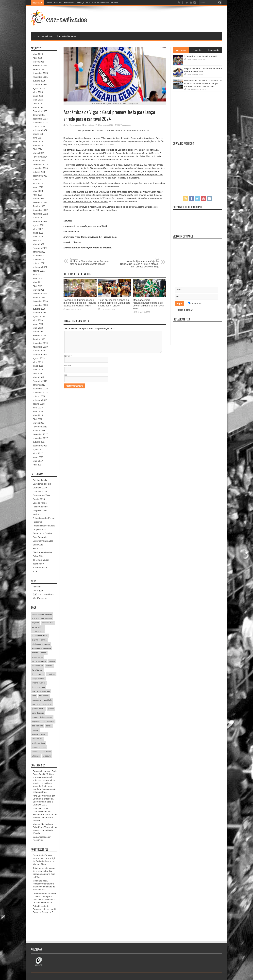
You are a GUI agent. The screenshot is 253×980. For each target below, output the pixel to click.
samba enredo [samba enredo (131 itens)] (48, 721)
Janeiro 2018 (39, 430)
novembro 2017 (40, 438)
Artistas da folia (40, 480)
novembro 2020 (40, 305)
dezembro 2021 (40, 256)
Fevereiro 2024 (40, 157)
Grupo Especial (40, 510)
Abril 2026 (38, 58)
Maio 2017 (38, 461)
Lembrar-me (195, 304)
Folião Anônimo (40, 507)
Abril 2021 (38, 286)
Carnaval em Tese (42, 495)
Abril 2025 (38, 104)
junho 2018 (38, 411)
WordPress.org (40, 598)
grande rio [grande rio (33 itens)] (51, 674)
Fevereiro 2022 (40, 248)
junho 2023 (38, 187)
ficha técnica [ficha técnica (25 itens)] (37, 670)
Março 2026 (39, 62)
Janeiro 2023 (39, 206)
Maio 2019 (38, 370)
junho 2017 (38, 457)
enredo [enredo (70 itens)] (35, 653)
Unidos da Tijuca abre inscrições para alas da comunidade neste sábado (90, 262)
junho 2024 (38, 142)
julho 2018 (38, 408)
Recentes (197, 50)
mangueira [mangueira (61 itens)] (36, 700)
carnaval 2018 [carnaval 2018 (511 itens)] (48, 623)
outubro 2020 (39, 309)
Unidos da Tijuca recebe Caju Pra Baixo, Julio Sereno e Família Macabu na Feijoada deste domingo (139, 263)
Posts (38, 590)
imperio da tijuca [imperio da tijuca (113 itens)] (39, 683)
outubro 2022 (39, 218)
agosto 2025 (39, 88)
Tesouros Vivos (40, 568)
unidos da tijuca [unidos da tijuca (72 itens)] (38, 743)
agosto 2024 (39, 134)
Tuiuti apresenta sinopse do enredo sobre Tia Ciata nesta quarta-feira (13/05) (114, 303)
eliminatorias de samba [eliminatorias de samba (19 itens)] (42, 648)
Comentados (214, 50)
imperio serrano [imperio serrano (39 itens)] (38, 687)
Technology (38, 564)
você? (36, 571)
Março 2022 (39, 244)
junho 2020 (38, 324)
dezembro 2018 (40, 389)
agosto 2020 (39, 316)
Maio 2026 (38, 54)
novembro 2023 (40, 168)
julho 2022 (38, 229)
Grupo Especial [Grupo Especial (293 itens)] (38, 679)
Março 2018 (39, 423)
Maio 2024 (38, 145)
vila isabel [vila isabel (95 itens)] (36, 756)
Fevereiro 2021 (40, 294)
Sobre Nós (38, 556)
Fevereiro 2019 (40, 381)
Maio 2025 (38, 100)
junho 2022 (38, 233)
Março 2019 (39, 377)
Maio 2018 (38, 415)
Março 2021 (39, 290)
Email (67, 366)
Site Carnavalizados (42, 552)
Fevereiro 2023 (40, 202)
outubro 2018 (39, 396)
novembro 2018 (40, 392)
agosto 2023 (39, 180)
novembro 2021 (40, 259)
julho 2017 (38, 453)
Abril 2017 (38, 465)
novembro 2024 (40, 123)
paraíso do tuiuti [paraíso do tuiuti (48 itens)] (39, 709)
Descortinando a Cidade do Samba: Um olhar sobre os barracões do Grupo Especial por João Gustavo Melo (203, 83)
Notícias (91, 125)
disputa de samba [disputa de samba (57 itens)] (39, 640)
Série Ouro (38, 545)
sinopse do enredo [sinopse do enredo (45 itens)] (40, 734)
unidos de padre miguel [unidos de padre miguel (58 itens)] (42, 752)
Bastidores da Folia (42, 484)
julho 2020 (38, 320)
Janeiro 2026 (39, 69)
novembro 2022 (40, 214)
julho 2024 (38, 138)
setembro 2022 (40, 221)
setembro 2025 (40, 85)
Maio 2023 (38, 191)
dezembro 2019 (40, 343)
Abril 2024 (38, 149)
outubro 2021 (39, 263)
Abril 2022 (38, 240)
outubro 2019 (39, 351)
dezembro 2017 (40, 434)
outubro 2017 (39, 442)
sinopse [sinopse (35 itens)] (35, 730)
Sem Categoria (40, 537)
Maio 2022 (38, 237)
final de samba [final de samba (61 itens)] (38, 674)
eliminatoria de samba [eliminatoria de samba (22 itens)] (41, 644)
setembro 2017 (40, 446)
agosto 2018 (39, 404)
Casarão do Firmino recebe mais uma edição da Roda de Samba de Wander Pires (80, 303)
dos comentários (43, 594)
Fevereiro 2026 (40, 66)
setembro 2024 (40, 130)
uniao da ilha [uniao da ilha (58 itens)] (37, 739)
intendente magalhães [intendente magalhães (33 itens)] (41, 691)
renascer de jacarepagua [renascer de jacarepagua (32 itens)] (42, 717)
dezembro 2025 (40, 73)
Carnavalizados (75, 125)
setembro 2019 (40, 354)
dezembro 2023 (40, 164)
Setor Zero (38, 549)
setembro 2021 (40, 267)
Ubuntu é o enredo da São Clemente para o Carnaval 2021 (43, 802)
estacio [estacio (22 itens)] (52, 661)
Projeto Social (39, 530)
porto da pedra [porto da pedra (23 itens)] (38, 713)
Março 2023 (39, 199)
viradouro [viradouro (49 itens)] (47, 756)
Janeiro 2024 (39, 161)
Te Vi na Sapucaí (41, 560)
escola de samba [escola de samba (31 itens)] (39, 661)
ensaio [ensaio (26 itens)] (43, 653)
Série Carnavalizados (43, 541)
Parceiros (37, 522)
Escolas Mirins (40, 503)
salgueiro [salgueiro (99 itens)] (36, 721)
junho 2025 (38, 96)
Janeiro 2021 (39, 297)
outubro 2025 (39, 81)
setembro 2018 (40, 400)
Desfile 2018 (39, 499)
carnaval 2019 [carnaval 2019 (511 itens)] (38, 627)
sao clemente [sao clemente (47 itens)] (38, 726)
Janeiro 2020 (39, 339)
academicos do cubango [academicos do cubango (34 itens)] (42, 614)
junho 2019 (38, 366)
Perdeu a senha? (185, 310)
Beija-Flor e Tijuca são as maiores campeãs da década (45, 817)
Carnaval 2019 (40, 488)
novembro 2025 (40, 77)
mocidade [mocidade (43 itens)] (48, 700)
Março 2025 (39, 107)
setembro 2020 (40, 313)
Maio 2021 (38, 282)
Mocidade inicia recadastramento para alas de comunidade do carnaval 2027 (148, 304)
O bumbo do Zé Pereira (44, 518)
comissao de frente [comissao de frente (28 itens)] (40, 636)
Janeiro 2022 (39, 252)
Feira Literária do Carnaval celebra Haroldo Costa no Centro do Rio (45, 909)
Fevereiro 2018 (40, 427)
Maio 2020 (38, 328)
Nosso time (38, 840)
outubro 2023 (39, 172)
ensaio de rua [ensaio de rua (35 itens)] (38, 657)
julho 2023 (38, 183)
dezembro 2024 (40, 119)
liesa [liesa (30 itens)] (34, 696)
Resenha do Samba (42, 533)
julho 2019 (38, 362)
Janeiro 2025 (39, 115)
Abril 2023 (38, 195)
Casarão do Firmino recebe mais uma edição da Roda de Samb (74, 2)
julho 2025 (38, 92)
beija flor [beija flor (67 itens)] (36, 623)
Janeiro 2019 (39, 385)
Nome (67, 356)
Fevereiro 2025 (40, 111)
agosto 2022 (39, 225)
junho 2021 (38, 278)
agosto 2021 (39, 271)
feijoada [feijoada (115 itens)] (49, 666)
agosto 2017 (39, 450)
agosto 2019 (39, 358)
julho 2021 (38, 275)
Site (66, 375)
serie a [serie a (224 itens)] (49, 726)
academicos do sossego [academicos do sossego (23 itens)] (42, 618)
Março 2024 (39, 153)
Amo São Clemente (42, 796)
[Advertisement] (162, 19)
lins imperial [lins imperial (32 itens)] (44, 696)
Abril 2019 (38, 373)
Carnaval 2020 (40, 491)
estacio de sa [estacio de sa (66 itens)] (38, 666)
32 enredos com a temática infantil (201, 56)
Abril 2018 (38, 419)
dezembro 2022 (40, 210)
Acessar (37, 587)
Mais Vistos (181, 50)
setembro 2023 (40, 176)
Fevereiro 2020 (40, 335)
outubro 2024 (39, 126)
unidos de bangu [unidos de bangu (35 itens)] (39, 747)
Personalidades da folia (44, 526)
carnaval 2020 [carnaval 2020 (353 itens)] (38, 631)
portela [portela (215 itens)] (51, 709)
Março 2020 (39, 332)
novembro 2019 (40, 347)
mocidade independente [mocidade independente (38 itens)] (42, 704)
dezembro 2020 (40, 301)
